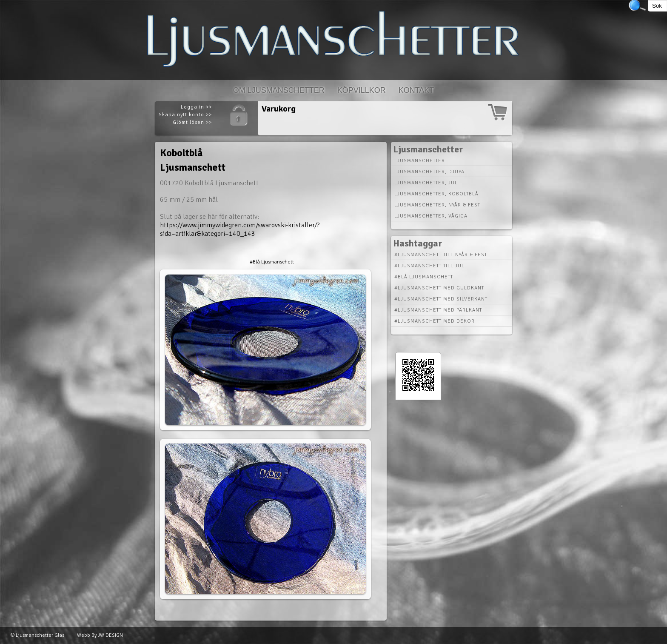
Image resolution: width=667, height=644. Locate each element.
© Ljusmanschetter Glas (37, 635)
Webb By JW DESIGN (100, 635)
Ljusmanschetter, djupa (429, 172)
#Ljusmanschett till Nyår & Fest (441, 255)
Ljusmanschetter (420, 161)
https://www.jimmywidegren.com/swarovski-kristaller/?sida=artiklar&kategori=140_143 (240, 229)
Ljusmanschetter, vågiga (431, 216)
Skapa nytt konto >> (185, 115)
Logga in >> (196, 107)
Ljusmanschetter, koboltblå (436, 194)
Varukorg (279, 109)
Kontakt (416, 90)
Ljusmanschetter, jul (426, 183)
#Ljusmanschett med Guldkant (439, 288)
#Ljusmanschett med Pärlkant (438, 310)
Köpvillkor (362, 90)
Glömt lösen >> (192, 122)
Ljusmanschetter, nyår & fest (437, 205)
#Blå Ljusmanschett (272, 262)
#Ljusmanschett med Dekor (435, 321)
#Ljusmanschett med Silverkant (441, 299)
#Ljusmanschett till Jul (429, 266)
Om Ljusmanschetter (279, 90)
